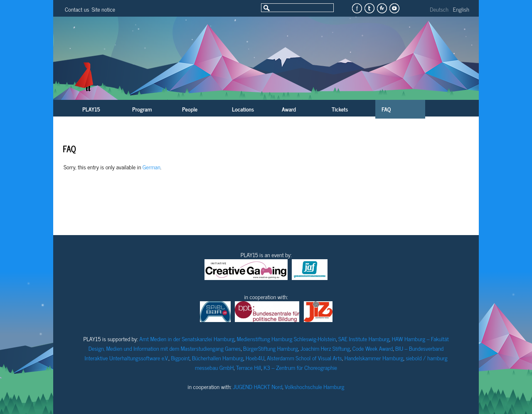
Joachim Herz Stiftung (325, 348)
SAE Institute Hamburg (364, 338)
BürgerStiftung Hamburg (271, 348)
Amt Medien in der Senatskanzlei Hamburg (187, 338)
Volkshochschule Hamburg (314, 386)
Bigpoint (180, 358)
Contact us (77, 9)
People (190, 109)
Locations (243, 109)
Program (142, 109)
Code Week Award (373, 348)
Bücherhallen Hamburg (218, 358)
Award (289, 109)
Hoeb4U (255, 358)
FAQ (386, 109)
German (151, 167)
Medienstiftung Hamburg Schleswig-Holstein (286, 338)
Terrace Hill (249, 367)
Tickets (340, 109)
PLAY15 (91, 109)
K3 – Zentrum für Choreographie (300, 367)
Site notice (103, 9)
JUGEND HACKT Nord (257, 386)
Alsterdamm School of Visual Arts (304, 358)
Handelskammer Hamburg (374, 358)
